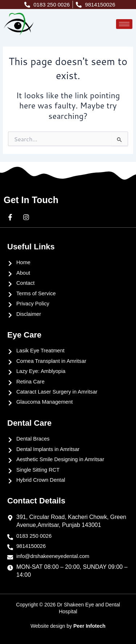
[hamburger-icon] (124, 24)
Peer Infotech (89, 626)
